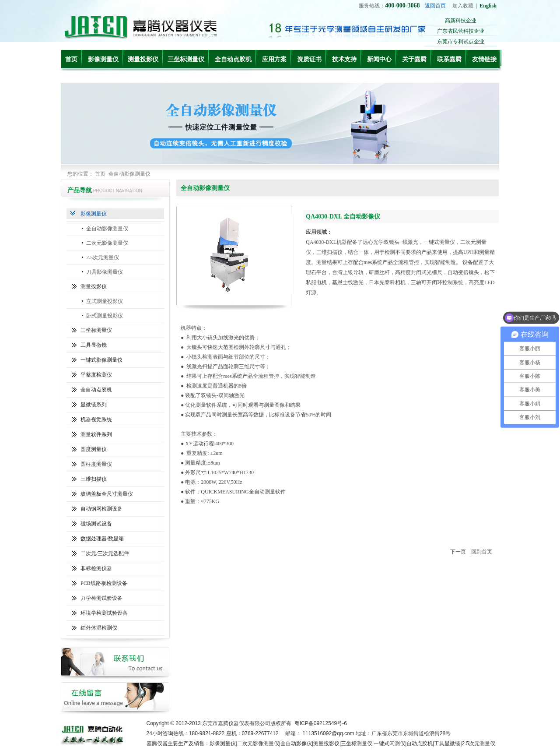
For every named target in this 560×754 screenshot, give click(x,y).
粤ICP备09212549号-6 (321, 723)
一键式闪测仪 (389, 743)
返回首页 (435, 6)
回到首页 (482, 552)
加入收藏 (463, 6)
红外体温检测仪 (99, 628)
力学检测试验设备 (101, 598)
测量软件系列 (96, 434)
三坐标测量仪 (186, 59)
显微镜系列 (94, 405)
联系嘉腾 (449, 59)
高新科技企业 (461, 21)
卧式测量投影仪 (105, 316)
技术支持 (344, 59)
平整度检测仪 (96, 375)
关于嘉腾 (414, 59)
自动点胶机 (420, 743)
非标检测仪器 (96, 568)
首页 (71, 59)
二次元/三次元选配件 (105, 553)
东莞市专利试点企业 (461, 42)
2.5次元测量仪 (103, 257)
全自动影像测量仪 (107, 229)
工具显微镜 (94, 345)
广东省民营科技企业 (461, 31)
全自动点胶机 (233, 59)
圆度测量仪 (94, 449)
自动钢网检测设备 (101, 509)
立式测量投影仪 (105, 301)
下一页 (458, 552)
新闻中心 (379, 59)
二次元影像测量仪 (107, 243)
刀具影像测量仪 (105, 272)
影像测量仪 (103, 59)
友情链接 (484, 59)
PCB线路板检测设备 (104, 583)
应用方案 (274, 59)
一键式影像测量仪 (101, 360)
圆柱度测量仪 (96, 464)
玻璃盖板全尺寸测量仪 (107, 494)
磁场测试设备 (96, 524)
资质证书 (309, 59)
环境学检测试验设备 (104, 613)
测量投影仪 (143, 59)
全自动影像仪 (296, 743)
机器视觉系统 (96, 419)
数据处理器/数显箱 (102, 539)
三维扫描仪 (94, 479)
